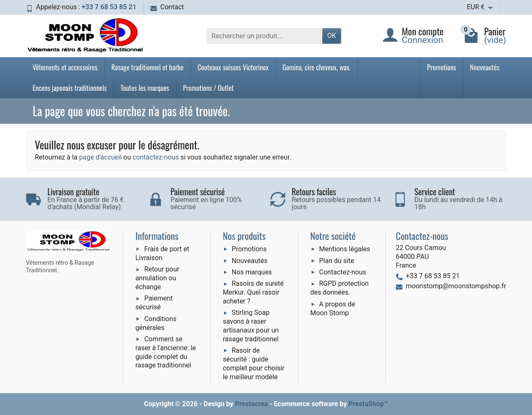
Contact (167, 7)
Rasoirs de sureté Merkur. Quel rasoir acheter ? (253, 292)
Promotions (442, 67)
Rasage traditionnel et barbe (148, 67)
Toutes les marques (145, 88)
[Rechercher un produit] (264, 36)
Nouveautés (485, 67)
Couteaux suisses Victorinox (233, 67)
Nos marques (252, 272)
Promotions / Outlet (209, 88)
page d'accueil (100, 157)
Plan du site (337, 261)
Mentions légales (345, 249)
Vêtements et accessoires (65, 67)
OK (332, 36)
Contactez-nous (343, 272)
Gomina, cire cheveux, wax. (317, 67)
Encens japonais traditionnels (70, 88)
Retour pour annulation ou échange (157, 278)
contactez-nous (156, 157)
